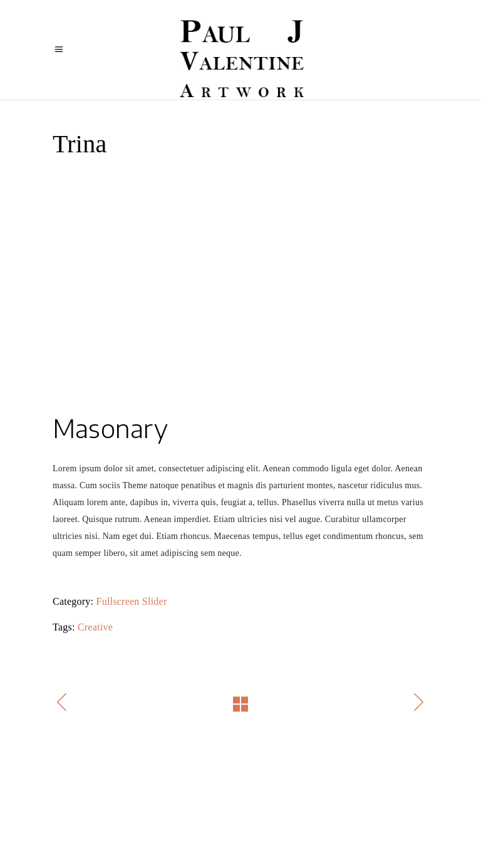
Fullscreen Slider (132, 601)
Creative (95, 627)
